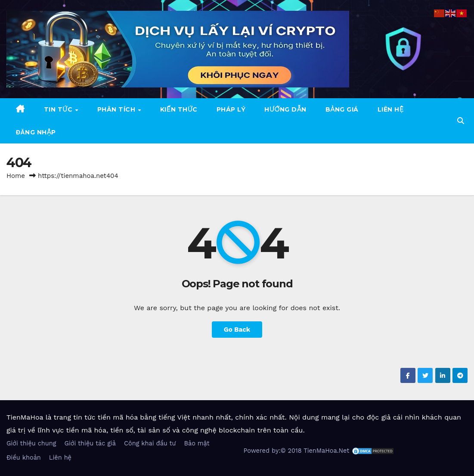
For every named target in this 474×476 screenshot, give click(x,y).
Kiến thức (179, 109)
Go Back (237, 330)
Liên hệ (391, 109)
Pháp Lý (231, 109)
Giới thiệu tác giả (90, 443)
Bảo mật (197, 443)
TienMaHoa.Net (326, 450)
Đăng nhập (36, 132)
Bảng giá (342, 109)
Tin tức (59, 109)
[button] (461, 121)
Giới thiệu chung (31, 443)
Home (16, 176)
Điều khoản (24, 458)
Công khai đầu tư (150, 443)
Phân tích (117, 109)
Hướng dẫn (285, 109)
